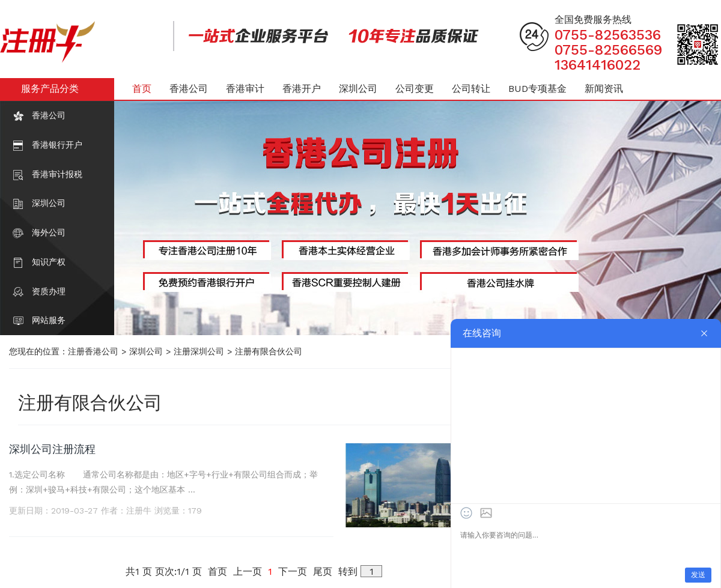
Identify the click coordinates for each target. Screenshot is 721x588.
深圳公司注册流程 (52, 449)
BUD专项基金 (537, 89)
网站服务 (49, 320)
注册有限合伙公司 (269, 351)
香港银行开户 (57, 145)
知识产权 (49, 262)
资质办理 (49, 291)
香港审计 (245, 89)
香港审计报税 (57, 174)
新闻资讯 (604, 89)
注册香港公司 (93, 351)
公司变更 (415, 89)
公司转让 (471, 89)
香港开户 (302, 89)
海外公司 (49, 232)
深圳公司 (49, 203)
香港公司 (49, 115)
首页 (142, 89)
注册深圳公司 (199, 351)
